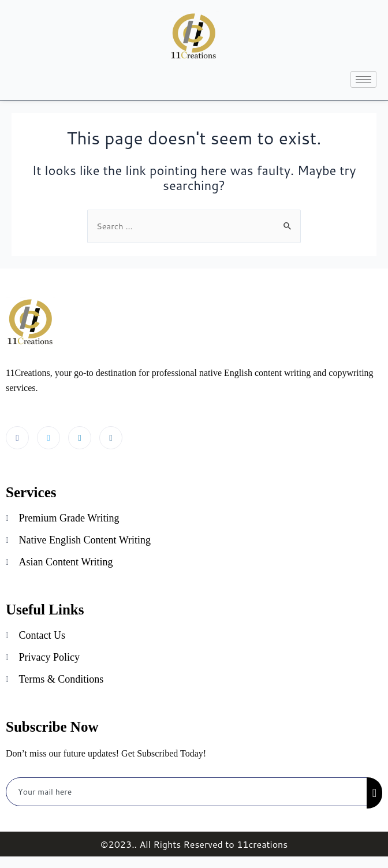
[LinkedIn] (80, 438)
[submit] (374, 793)
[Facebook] (17, 438)
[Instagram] (111, 438)
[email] (187, 792)
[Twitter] (48, 438)
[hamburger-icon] (363, 79)
